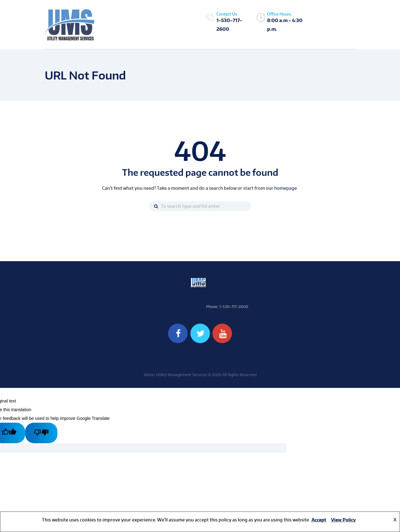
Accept (319, 520)
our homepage (281, 188)
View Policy (343, 520)
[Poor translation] (41, 433)
